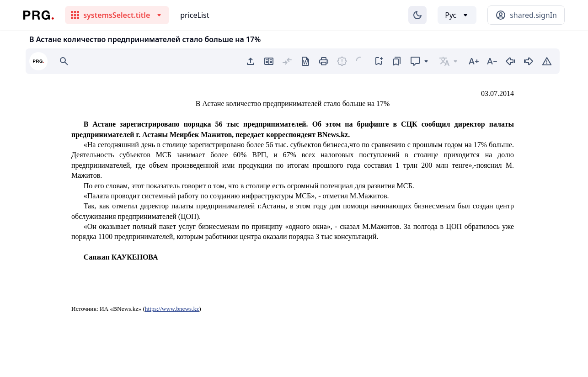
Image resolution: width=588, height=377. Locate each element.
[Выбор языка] (457, 15)
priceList (195, 15)
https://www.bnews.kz (172, 309)
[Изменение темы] (417, 15)
